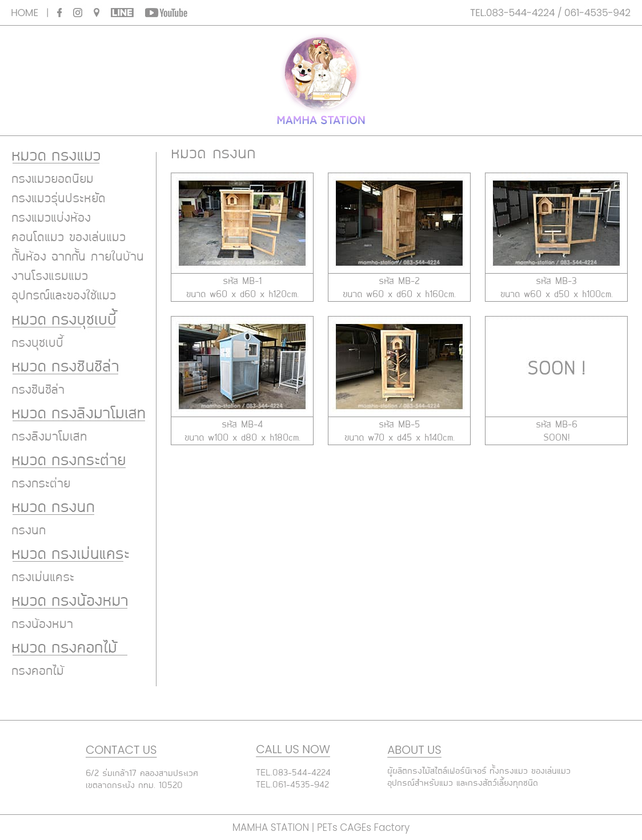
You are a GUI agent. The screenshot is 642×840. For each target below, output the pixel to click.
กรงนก (29, 531)
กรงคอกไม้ (38, 671)
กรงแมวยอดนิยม (53, 179)
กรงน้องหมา (42, 625)
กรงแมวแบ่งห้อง (51, 218)
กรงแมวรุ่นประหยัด (59, 199)
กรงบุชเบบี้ (37, 343)
